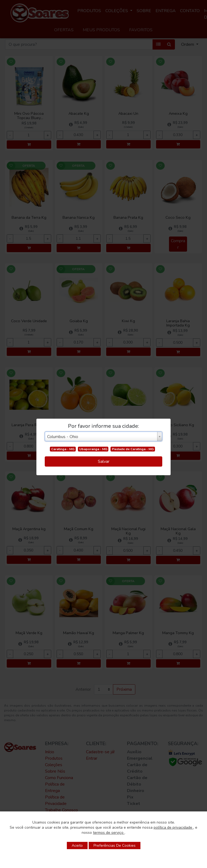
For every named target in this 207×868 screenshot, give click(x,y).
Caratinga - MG (63, 449)
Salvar (104, 461)
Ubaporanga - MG (93, 449)
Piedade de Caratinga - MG (133, 449)
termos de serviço (109, 833)
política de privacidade (173, 827)
